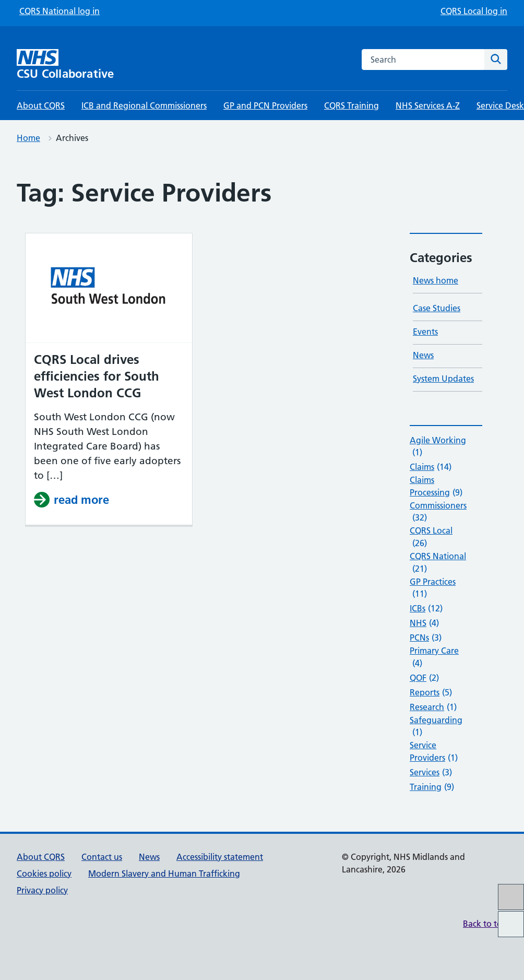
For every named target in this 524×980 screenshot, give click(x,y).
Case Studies (437, 308)
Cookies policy (44, 873)
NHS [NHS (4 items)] (424, 623)
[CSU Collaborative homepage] (77, 64)
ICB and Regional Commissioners (144, 105)
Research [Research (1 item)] (433, 707)
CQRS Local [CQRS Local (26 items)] (431, 537)
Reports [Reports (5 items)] (431, 693)
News (423, 355)
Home (28, 138)
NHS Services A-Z (428, 105)
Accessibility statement (220, 857)
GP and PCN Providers (265, 105)
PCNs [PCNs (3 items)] (426, 638)
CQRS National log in (59, 11)
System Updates (443, 379)
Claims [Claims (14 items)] (431, 467)
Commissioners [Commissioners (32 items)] (438, 512)
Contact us (102, 857)
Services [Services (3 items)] (431, 773)
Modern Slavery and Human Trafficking (164, 873)
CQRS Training (352, 105)
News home (436, 280)
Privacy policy (42, 890)
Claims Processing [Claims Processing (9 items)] (436, 487)
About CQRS (41, 105)
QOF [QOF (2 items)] (424, 678)
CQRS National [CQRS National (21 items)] (438, 563)
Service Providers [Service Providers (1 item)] (434, 752)
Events (425, 332)
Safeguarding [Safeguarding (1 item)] (436, 727)
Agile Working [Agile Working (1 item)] (438, 447)
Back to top (485, 924)
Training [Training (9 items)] (432, 787)
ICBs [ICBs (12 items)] (426, 609)
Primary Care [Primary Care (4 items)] (434, 657)
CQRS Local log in (474, 11)
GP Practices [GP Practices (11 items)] (433, 588)
